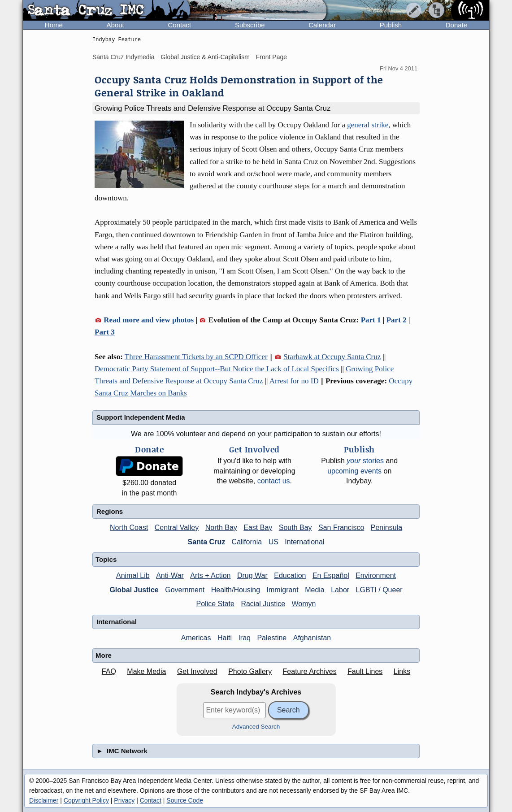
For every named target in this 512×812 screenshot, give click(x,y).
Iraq (244, 638)
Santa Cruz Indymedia (124, 57)
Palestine (272, 638)
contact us (274, 481)
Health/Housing (236, 590)
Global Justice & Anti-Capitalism (205, 57)
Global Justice (134, 590)
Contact (179, 25)
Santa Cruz (207, 542)
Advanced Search (256, 727)
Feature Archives (310, 671)
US (273, 542)
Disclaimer (44, 800)
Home (54, 25)
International (304, 542)
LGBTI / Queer (379, 590)
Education (290, 575)
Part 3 (105, 332)
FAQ (109, 671)
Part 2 (397, 320)
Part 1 (371, 320)
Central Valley (177, 528)
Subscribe (250, 25)
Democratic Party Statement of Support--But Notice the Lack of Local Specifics (217, 369)
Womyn (304, 604)
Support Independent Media (141, 417)
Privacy (124, 800)
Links (402, 671)
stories (365, 461)
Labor (340, 590)
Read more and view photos (149, 320)
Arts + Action (210, 575)
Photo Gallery (250, 671)
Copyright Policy (86, 800)
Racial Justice (263, 604)
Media (315, 590)
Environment (376, 575)
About (115, 25)
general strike (368, 125)
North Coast (129, 528)
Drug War (252, 575)
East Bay (258, 528)
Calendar (322, 25)
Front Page (271, 57)
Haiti (225, 638)
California (247, 542)
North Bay (221, 528)
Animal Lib (133, 575)
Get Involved (197, 671)
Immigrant (283, 590)
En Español (331, 575)
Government (185, 590)
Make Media (146, 671)
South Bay (295, 528)
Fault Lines (365, 671)
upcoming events (354, 471)
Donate (456, 25)
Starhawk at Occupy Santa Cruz (332, 357)
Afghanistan (312, 638)
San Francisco (341, 528)
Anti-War (170, 575)
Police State (215, 604)
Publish (391, 25)
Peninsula (386, 528)
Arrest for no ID (294, 381)
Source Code (185, 800)
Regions (110, 511)
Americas (196, 638)
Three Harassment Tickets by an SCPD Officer (196, 357)
